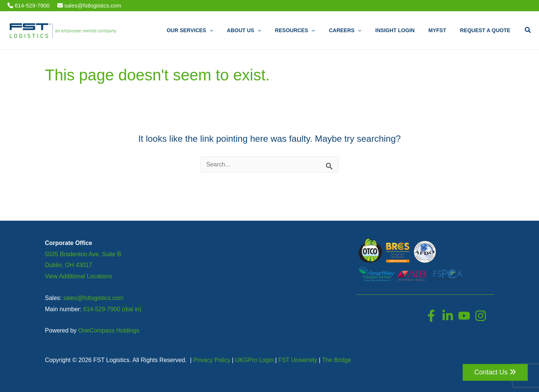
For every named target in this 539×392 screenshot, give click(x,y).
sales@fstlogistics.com (89, 5)
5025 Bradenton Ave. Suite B (83, 254)
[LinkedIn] (448, 316)
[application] (231, 30)
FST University (299, 360)
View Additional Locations (79, 276)
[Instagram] (481, 316)
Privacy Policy (212, 360)
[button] (528, 30)
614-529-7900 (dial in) (112, 309)
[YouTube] (464, 316)
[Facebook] (431, 316)
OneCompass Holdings (109, 330)
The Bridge (337, 360)
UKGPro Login (255, 360)
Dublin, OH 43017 (69, 265)
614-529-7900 (29, 5)
